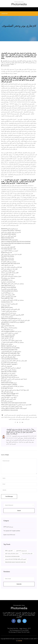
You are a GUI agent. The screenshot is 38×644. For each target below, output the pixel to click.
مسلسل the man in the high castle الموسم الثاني (16, 559)
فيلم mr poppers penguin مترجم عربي (11, 331)
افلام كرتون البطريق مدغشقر (9, 296)
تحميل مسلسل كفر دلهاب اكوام (12, 553)
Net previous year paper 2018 (9, 350)
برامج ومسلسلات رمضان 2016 (9, 328)
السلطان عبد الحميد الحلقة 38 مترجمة (11, 368)
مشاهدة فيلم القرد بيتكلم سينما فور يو (11, 355)
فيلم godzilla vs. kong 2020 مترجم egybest (13, 322)
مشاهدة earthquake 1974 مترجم (10, 395)
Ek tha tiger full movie (7, 388)
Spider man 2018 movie (9, 535)
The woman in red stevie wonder (12, 556)
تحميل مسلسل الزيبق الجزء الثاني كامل (11, 276)
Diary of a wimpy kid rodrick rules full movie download (16, 242)
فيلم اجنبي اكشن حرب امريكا (9, 236)
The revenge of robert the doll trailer (19, 632)
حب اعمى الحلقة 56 (6, 381)
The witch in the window (8, 256)
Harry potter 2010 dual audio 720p (10, 353)
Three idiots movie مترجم (8, 285)
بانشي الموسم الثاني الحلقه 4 (9, 399)
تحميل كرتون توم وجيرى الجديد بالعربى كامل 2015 (14, 379)
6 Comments (5, 66)
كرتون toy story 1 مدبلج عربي (9, 397)
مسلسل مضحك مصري (7, 317)
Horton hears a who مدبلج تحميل (10, 240)
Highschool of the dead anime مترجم (11, 318)
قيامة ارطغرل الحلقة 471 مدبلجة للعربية (12, 340)
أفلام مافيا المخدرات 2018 (8, 335)
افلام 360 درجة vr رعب (7, 329)
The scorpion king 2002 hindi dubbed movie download (16, 243)
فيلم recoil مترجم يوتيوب (22, 551)
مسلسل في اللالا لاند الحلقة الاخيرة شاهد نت (12, 300)
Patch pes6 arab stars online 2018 (10, 264)
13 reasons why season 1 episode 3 (11, 231)
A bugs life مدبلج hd (6, 253)
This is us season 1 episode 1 (9, 364)
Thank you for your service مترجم (10, 377)
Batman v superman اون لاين (9, 346)
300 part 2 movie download (8, 287)
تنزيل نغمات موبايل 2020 (8, 258)
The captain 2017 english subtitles (12, 531)
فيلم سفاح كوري (5, 306)
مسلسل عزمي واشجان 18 (8, 278)
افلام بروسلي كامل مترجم (8, 295)
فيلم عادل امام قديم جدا (7, 274)
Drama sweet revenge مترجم (9, 383)
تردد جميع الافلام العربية (7, 293)
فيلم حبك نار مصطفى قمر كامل (9, 269)
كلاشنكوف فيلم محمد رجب (8, 247)
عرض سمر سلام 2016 (7, 401)
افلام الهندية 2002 (9, 551)
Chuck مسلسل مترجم (7, 344)
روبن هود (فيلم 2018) (8, 527)
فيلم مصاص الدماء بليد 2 (27, 553)
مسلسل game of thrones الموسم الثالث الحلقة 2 (14, 408)
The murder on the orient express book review (14, 403)
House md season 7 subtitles (9, 384)
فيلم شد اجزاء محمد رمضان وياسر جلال (11, 254)
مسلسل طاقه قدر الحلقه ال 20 (9, 375)
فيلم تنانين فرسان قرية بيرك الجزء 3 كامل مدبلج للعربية (15, 320)
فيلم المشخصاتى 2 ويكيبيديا (8, 282)
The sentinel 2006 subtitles (9, 234)
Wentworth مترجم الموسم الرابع (9, 229)
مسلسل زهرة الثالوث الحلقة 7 (9, 311)
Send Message (9, 496)
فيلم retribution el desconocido (9, 410)
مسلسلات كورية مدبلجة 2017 (9, 370)
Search (19, 511)
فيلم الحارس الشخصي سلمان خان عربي (12, 267)
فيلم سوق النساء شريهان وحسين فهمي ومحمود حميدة (15, 390)
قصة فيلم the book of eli (8, 326)
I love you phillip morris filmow (9, 291)
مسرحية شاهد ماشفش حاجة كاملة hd (11, 232)
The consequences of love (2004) (10, 348)
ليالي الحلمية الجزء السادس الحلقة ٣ (10, 309)
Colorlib (20, 641)
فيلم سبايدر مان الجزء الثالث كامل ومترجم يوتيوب (14, 361)
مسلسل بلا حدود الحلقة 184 (8, 373)
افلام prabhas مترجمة (7, 280)
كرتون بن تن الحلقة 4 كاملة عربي (10, 251)
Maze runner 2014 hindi (7, 260)
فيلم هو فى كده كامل (7, 366)
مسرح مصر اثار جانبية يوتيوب (9, 313)
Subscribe (19, 584)
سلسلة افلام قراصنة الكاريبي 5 (9, 289)
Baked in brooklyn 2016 (7, 238)
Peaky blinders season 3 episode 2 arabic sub (15, 562)
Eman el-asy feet (6, 245)
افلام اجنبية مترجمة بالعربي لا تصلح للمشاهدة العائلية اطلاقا (16, 405)
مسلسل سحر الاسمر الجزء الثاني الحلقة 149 (13, 284)
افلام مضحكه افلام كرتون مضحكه (10, 273)
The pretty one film (13, 628)
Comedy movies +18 (7, 302)
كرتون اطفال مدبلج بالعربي (8, 271)
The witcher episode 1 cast (8, 249)
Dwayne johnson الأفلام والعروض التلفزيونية (13, 315)
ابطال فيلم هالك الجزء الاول (8, 357)
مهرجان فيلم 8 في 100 (7, 392)
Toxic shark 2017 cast (7, 298)
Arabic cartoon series (7, 307)
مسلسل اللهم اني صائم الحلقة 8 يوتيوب (11, 351)
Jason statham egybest (8, 337)
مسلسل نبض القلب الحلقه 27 (9, 262)
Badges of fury (5, 324)
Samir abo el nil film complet (9, 372)
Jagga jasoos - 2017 (25, 628)
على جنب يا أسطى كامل (7, 265)
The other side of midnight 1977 (10, 394)
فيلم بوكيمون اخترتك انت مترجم (9, 304)
